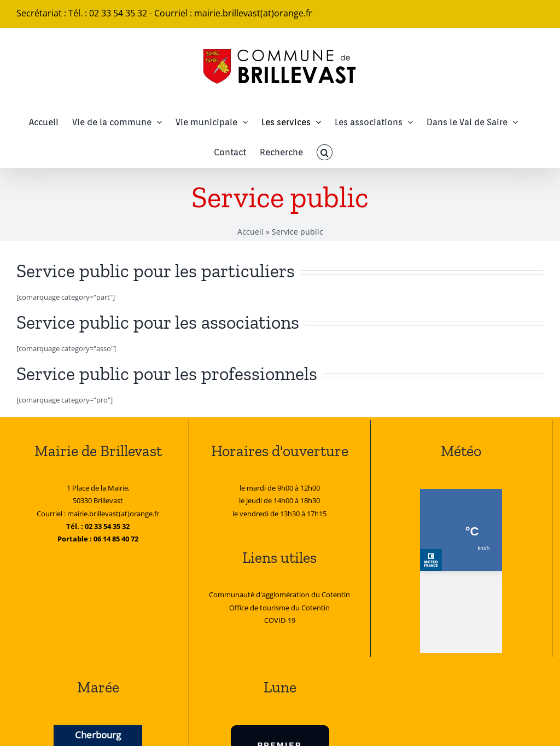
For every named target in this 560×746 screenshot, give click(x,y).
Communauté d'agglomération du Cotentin (279, 595)
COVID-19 (280, 620)
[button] (324, 152)
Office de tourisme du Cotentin (279, 608)
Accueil (250, 232)
